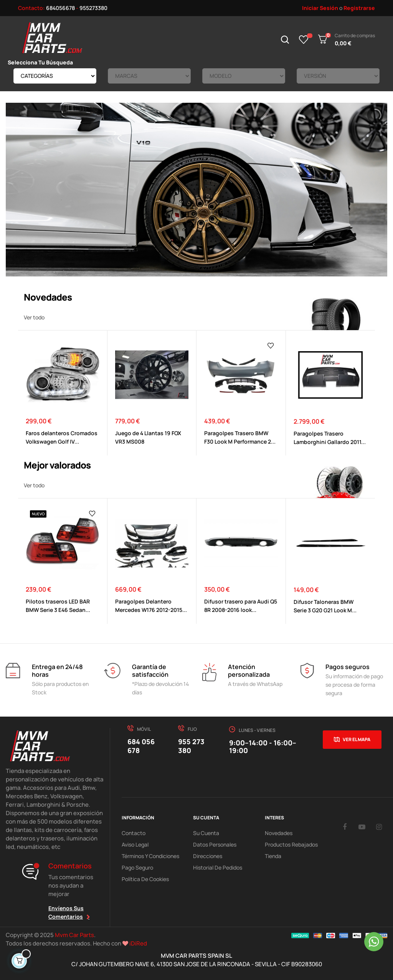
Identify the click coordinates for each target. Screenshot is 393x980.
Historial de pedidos (218, 867)
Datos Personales (215, 844)
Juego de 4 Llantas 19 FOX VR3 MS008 (148, 437)
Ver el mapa (357, 739)
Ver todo (34, 317)
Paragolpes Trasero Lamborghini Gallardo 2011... (330, 438)
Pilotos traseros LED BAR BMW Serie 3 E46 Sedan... (58, 606)
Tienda (273, 856)
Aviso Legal (135, 844)
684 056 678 (141, 746)
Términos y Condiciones (150, 856)
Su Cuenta (206, 833)
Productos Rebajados (291, 844)
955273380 (93, 8)
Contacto (134, 833)
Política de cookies (145, 879)
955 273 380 (191, 746)
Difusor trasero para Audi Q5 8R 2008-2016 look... (241, 606)
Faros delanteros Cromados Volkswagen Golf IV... (62, 437)
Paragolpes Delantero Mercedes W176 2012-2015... (151, 606)
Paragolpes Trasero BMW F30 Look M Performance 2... (240, 437)
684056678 (60, 8)
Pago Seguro (137, 867)
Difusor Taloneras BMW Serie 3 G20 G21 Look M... (325, 606)
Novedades (279, 833)
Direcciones (208, 856)
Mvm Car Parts (74, 935)
